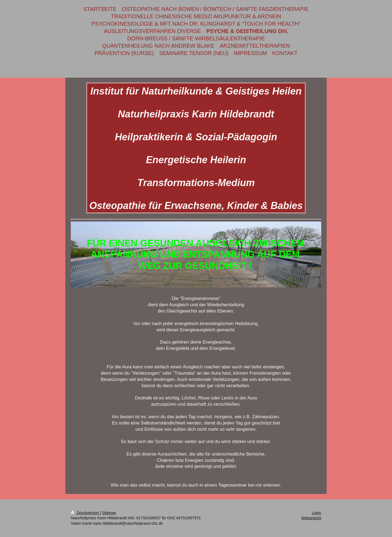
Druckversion (85, 513)
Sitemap (109, 513)
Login (317, 513)
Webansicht (311, 518)
